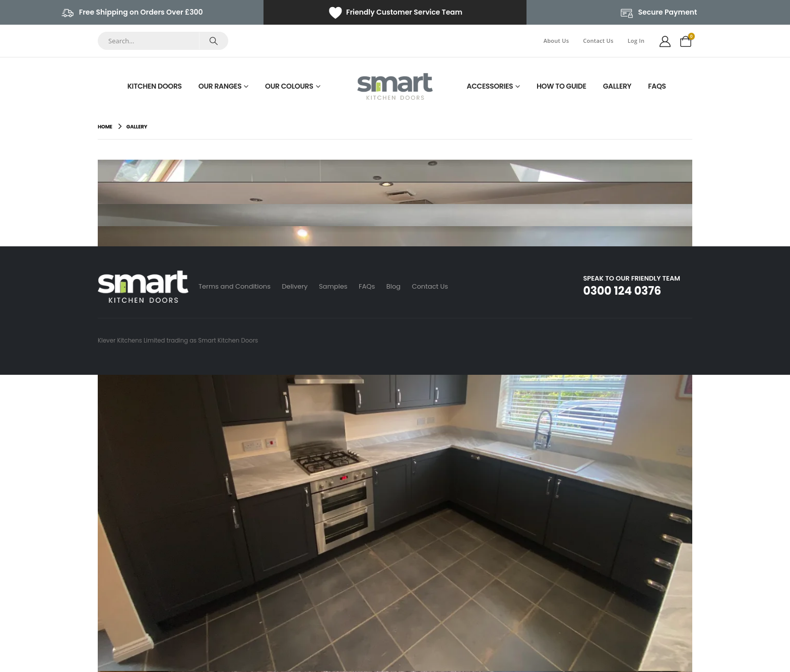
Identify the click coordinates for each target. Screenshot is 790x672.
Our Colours (289, 86)
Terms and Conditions (235, 286)
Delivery (295, 286)
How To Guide (562, 86)
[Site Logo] (395, 86)
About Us (556, 41)
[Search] (213, 41)
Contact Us (598, 41)
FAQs (657, 86)
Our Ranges (220, 86)
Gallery (617, 86)
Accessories (490, 86)
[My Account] (665, 41)
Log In (636, 41)
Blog (397, 286)
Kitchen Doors (155, 86)
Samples (335, 286)
